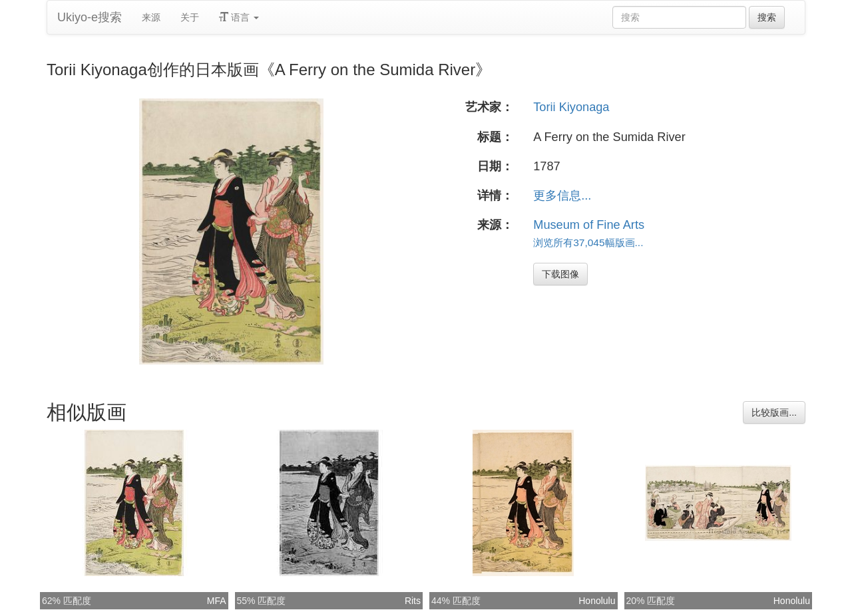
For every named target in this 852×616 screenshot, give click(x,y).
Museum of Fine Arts (589, 225)
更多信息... (562, 196)
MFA (217, 601)
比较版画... (774, 412)
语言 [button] (239, 17)
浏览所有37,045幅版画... (588, 242)
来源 (151, 17)
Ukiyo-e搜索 (90, 17)
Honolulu (597, 601)
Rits (413, 601)
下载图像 (560, 274)
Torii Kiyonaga (571, 107)
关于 (190, 17)
